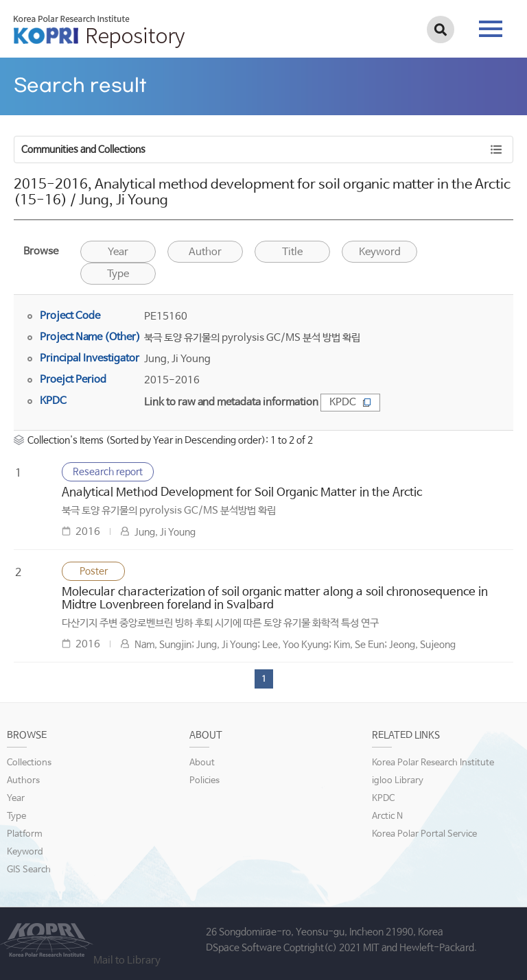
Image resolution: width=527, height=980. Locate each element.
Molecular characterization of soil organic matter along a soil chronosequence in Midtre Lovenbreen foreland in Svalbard (275, 599)
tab (491, 29)
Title (292, 252)
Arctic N (387, 816)
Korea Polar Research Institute (433, 763)
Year (118, 252)
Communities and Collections (83, 150)
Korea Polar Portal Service (424, 834)
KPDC (350, 402)
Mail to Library (127, 960)
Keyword (25, 852)
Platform (25, 834)
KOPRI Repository (99, 32)
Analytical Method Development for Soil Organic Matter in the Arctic (242, 493)
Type (118, 274)
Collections (29, 763)
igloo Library (398, 781)
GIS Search (29, 870)
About (202, 763)
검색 (441, 29)
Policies (204, 781)
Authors (23, 781)
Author (205, 252)
